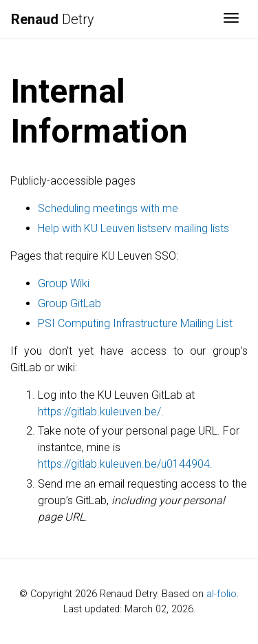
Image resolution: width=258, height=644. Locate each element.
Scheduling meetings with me (108, 208)
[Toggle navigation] (231, 19)
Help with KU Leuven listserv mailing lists (133, 228)
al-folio (222, 594)
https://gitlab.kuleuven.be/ (99, 412)
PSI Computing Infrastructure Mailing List (135, 323)
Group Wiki (64, 283)
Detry (53, 19)
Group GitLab (69, 303)
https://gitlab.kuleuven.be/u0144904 (124, 464)
